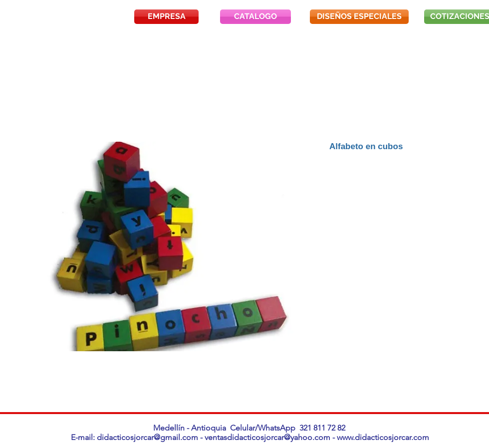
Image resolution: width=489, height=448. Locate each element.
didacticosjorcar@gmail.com (147, 437)
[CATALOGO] (255, 17)
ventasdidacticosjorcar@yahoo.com (267, 437)
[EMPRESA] (166, 17)
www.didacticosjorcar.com (383, 437)
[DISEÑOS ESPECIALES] (359, 17)
